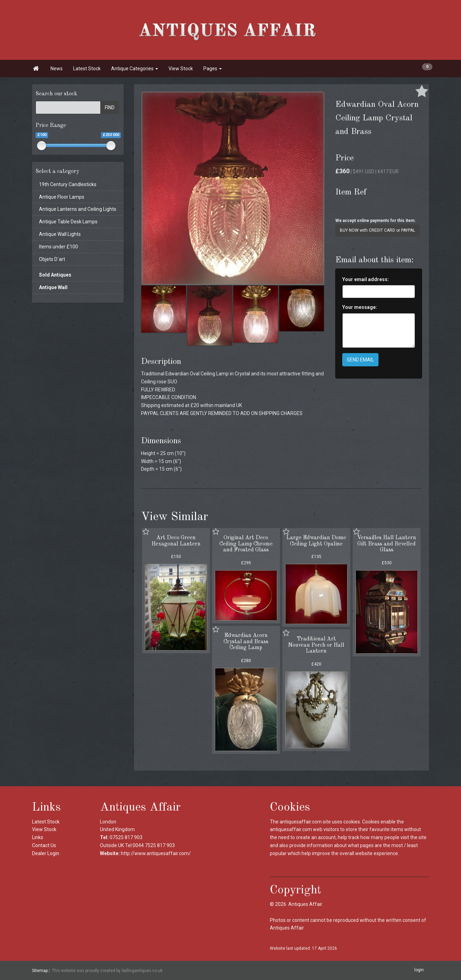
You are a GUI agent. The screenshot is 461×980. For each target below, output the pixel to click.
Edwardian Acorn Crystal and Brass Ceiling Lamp (246, 642)
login (419, 970)
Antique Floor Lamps (62, 197)
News (57, 69)
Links (38, 837)
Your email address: (366, 279)
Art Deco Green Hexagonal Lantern (176, 541)
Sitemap (40, 971)
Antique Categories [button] (135, 69)
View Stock (181, 69)
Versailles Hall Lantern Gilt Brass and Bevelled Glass (387, 544)
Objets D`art (52, 259)
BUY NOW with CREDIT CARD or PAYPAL (377, 230)
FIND (110, 107)
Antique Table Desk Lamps (68, 222)
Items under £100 (58, 247)
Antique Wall (53, 287)
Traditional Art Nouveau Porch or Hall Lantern (316, 645)
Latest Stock (87, 69)
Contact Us (44, 845)
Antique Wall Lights (60, 234)
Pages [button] (213, 69)
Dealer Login (46, 853)
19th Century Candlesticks (68, 184)
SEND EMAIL (360, 360)
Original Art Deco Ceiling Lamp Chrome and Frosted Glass (246, 544)
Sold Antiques (55, 275)
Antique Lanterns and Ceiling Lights (78, 209)
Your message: (360, 307)
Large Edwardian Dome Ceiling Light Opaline (316, 541)
